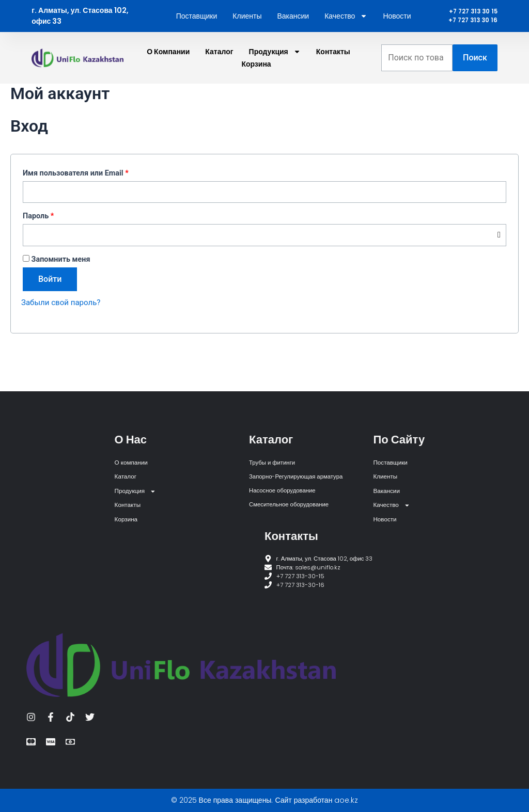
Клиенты (247, 27)
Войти (50, 303)
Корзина (256, 86)
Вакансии (293, 27)
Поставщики (197, 27)
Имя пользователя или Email (98, 194)
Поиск (475, 79)
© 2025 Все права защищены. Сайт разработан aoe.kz (265, 800)
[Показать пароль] (499, 259)
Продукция (275, 73)
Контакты (333, 73)
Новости (397, 27)
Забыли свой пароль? (63, 326)
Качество (346, 27)
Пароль (61, 238)
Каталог (219, 73)
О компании (168, 73)
